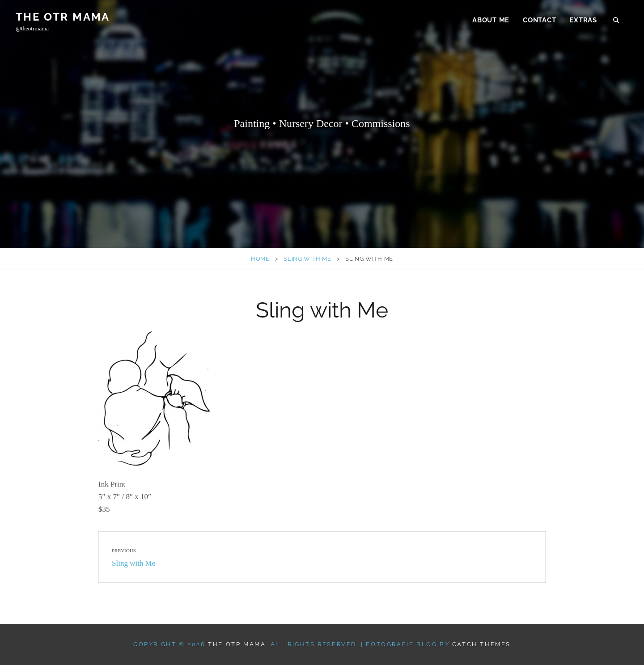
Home (260, 259)
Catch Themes (481, 644)
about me (491, 21)
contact (539, 21)
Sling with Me (307, 259)
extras (583, 21)
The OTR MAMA (63, 17)
